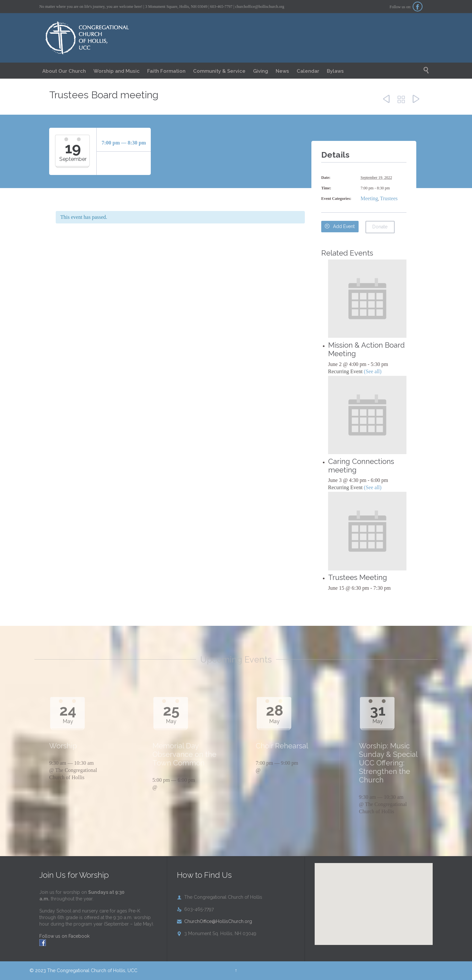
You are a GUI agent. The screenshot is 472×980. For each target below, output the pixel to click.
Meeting (369, 198)
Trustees (389, 198)
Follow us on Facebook (64, 936)
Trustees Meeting (358, 577)
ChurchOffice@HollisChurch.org (215, 921)
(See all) (373, 371)
